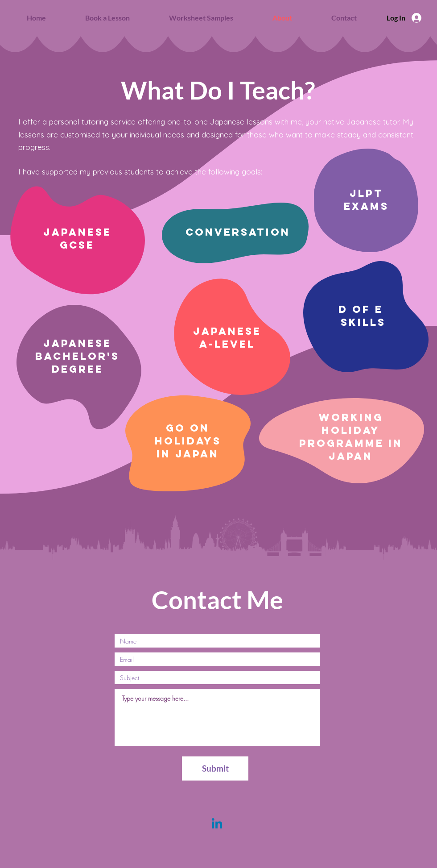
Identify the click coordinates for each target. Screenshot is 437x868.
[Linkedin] (217, 824)
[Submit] (215, 768)
